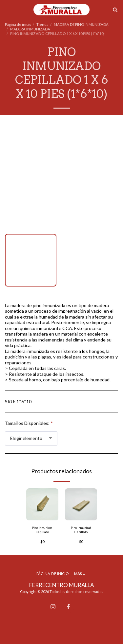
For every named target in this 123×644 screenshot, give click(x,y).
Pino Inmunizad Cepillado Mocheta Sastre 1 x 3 (81, 530)
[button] (7, 9)
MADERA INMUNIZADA (30, 29)
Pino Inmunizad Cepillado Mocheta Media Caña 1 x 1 (42, 530)
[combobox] (31, 438)
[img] (42, 504)
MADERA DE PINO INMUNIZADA (81, 24)
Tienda (42, 24)
